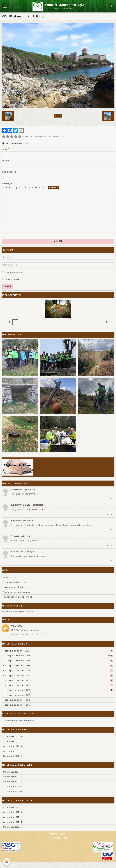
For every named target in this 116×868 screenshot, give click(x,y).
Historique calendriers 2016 (17, 700)
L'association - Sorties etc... (17, 587)
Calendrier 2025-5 (12, 827)
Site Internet (9, 172)
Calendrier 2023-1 (12, 741)
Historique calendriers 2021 (58, 675)
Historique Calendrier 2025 (58, 656)
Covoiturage (9, 577)
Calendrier (9, 751)
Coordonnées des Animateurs (19, 721)
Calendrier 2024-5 (13, 792)
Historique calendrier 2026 (58, 651)
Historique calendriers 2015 (17, 705)
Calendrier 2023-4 (13, 736)
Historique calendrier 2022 (58, 670)
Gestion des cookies (58, 838)
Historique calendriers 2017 (17, 695)
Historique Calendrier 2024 (58, 661)
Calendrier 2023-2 (12, 756)
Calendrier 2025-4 (13, 822)
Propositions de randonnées (18, 597)
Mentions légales (58, 834)
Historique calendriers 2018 (58, 690)
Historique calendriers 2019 (58, 685)
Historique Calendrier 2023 (58, 665)
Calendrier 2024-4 (13, 787)
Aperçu (53, 187)
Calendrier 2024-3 (13, 782)
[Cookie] (7, 862)
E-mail (5, 161)
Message (7, 183)
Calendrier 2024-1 (12, 772)
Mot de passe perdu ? (10, 280)
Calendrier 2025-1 (12, 807)
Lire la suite (108, 499)
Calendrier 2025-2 (12, 817)
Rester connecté (12, 273)
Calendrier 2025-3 (12, 812)
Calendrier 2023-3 (12, 746)
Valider (7, 286)
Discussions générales (15, 582)
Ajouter (58, 241)
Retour (58, 116)
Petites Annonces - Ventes (16, 592)
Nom (4, 149)
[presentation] (25, 230)
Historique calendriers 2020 (58, 680)
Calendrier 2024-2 (13, 777)
